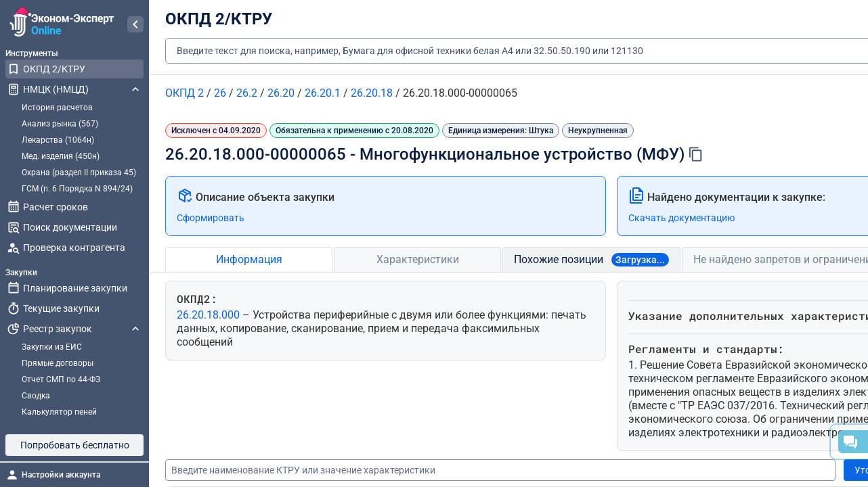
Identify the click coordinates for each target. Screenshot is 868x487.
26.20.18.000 (210, 315)
